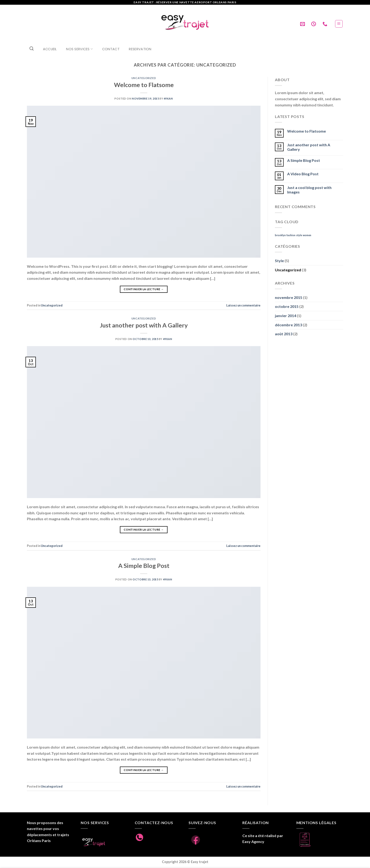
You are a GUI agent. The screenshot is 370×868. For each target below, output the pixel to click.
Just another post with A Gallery (144, 325)
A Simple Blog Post (144, 566)
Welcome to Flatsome (144, 85)
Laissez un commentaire (243, 305)
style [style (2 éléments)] (299, 235)
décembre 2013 (288, 325)
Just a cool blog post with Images (309, 190)
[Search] (32, 49)
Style (279, 261)
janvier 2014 (286, 316)
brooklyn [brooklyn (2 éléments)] (280, 235)
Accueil (50, 49)
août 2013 (284, 334)
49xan (168, 99)
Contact (111, 49)
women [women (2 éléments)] (307, 235)
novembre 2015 (289, 297)
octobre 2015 (287, 306)
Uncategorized (144, 78)
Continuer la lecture (144, 289)
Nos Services (79, 49)
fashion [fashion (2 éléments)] (291, 235)
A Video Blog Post (303, 174)
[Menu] (339, 24)
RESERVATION (140, 49)
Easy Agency (253, 841)
